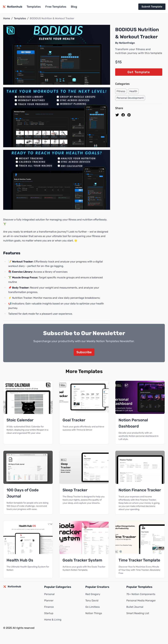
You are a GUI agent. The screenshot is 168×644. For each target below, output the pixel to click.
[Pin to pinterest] (129, 115)
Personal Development (130, 98)
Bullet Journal (135, 607)
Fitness (121, 91)
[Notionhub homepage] (12, 7)
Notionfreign (127, 43)
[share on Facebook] (123, 115)
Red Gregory (93, 594)
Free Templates (56, 7)
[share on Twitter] (117, 115)
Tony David (92, 601)
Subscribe (84, 352)
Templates (34, 7)
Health (133, 91)
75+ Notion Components (141, 594)
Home (7, 18)
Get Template (139, 72)
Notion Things (94, 613)
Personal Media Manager (141, 601)
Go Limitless (93, 607)
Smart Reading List (138, 613)
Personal (49, 594)
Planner (49, 601)
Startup (49, 613)
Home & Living (53, 620)
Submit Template (152, 7)
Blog (74, 7)
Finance (49, 607)
